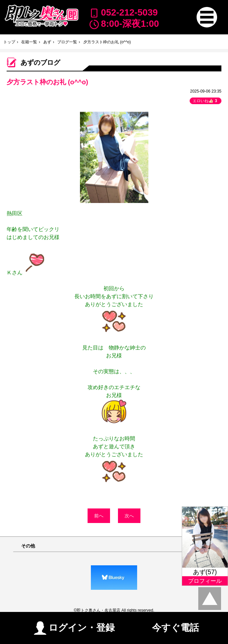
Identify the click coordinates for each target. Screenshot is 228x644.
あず (47, 42)
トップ (9, 42)
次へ (129, 516)
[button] (207, 17)
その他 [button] (28, 546)
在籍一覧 (29, 42)
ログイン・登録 (74, 626)
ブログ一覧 (67, 42)
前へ (99, 516)
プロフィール (205, 581)
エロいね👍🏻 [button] (206, 101)
